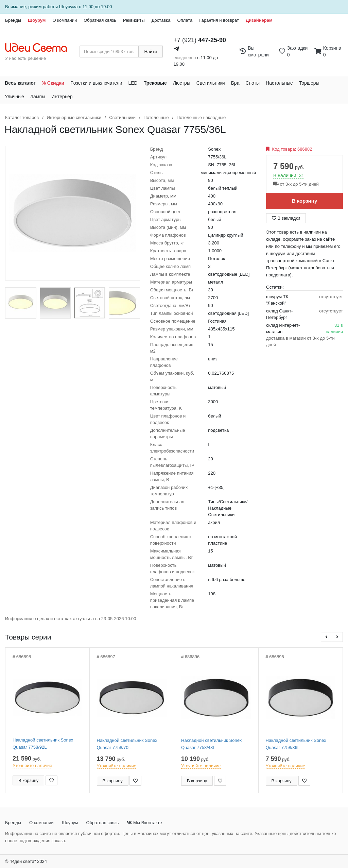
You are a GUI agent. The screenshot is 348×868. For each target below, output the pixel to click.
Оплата (185, 20)
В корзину (305, 201)
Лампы (38, 97)
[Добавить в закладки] (51, 780)
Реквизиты (134, 20)
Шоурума (68, 7)
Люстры (182, 83)
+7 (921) (200, 40)
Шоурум (37, 20)
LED (133, 83)
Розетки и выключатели (96, 83)
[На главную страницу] (40, 48)
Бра (235, 83)
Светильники (211, 83)
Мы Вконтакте (144, 823)
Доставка (161, 20)
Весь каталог (20, 83)
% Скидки (53, 83)
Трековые (155, 83)
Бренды (13, 20)
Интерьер (62, 97)
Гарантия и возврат (219, 20)
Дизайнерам (259, 20)
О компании (65, 20)
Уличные (14, 97)
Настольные (279, 83)
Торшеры (309, 83)
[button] (326, 637)
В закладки (286, 218)
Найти (150, 52)
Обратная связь (100, 20)
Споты (253, 83)
